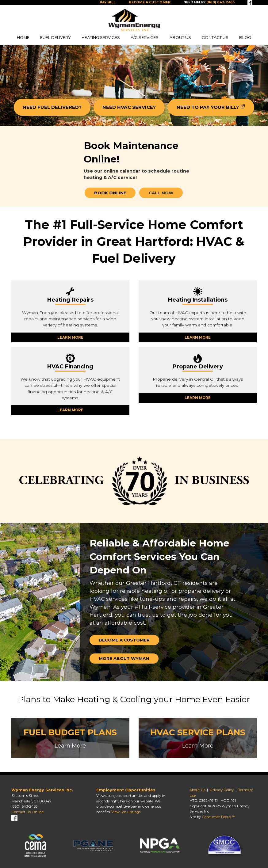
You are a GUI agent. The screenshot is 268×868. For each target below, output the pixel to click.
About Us (180, 37)
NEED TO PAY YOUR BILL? (208, 107)
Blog (245, 37)
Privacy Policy (222, 790)
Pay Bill (108, 2)
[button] (20, 85)
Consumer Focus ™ (219, 817)
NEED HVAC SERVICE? (129, 107)
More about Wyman (124, 658)
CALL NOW (161, 193)
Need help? (209, 2)
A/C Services (145, 37)
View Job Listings (126, 812)
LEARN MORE (70, 337)
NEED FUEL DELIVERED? (52, 107)
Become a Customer (150, 2)
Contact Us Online (27, 812)
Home (23, 37)
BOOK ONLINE (110, 193)
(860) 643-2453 (24, 806)
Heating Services (101, 37)
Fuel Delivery (56, 37)
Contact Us (215, 37)
